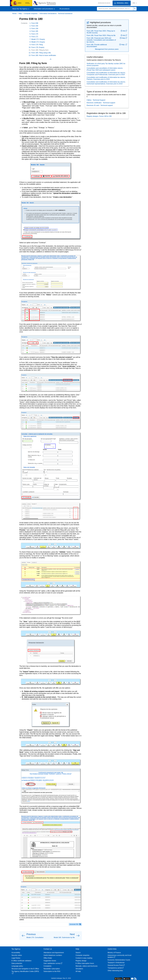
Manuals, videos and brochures (87, 966)
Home (14, 13)
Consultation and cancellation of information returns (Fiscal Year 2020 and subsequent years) (105, 69)
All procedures (64, 9)
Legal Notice (16, 958)
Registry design (81, 961)
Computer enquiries (31, 13)
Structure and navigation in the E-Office (25, 969)
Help (20, 13)
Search (78, 953)
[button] (135, 3)
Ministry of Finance (114, 953)
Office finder (48, 958)
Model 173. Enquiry (38, 42)
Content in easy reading (84, 958)
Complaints (48, 966)
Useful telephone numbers (53, 955)
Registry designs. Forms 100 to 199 (99, 116)
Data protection (17, 963)
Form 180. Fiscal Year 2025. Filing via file (101, 35)
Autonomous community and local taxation (120, 956)
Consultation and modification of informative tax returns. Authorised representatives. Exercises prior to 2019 (106, 83)
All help (78, 971)
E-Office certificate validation (21, 961)
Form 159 (35, 29)
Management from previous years (107, 49)
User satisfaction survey (53, 963)
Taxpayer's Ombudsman (116, 963)
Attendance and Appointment (54, 953)
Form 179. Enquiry (38, 47)
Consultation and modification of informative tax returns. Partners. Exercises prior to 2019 (106, 78)
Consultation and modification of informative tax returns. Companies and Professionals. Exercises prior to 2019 (106, 74)
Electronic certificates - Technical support (101, 103)
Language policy (17, 966)
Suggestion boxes (50, 961)
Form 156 (35, 26)
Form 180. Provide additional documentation (97, 46)
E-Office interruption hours (85, 963)
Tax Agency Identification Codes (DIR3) (25, 972)
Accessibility (16, 953)
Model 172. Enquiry (38, 39)
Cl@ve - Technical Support (96, 100)
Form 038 (35, 23)
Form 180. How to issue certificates (44, 55)
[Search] (115, 9)
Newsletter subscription (52, 969)
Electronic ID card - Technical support (100, 105)
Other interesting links (115, 971)
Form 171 (35, 37)
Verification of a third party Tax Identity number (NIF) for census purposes (106, 65)
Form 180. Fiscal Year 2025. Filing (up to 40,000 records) (101, 32)
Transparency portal (116, 968)
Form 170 (35, 34)
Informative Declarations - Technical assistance (56, 13)
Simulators (79, 969)
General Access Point (116, 965)
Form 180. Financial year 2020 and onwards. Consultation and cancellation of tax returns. (101, 40)
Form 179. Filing (37, 45)
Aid (124, 31)
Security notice (17, 955)
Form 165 (35, 31)
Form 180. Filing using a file (41, 53)
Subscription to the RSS (52, 971)
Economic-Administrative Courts (119, 960)
